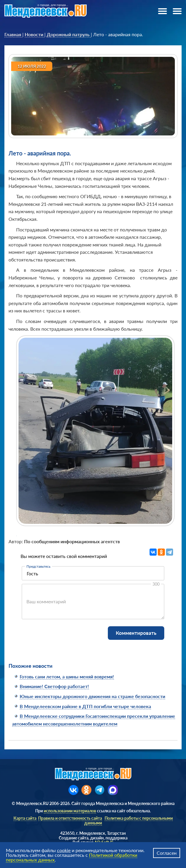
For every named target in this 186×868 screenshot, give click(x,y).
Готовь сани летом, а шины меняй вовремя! (67, 676)
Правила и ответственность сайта (70, 818)
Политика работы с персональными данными (129, 820)
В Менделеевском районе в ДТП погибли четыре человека (85, 706)
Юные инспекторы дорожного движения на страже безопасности (92, 696)
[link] (13, 34)
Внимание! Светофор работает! (54, 686)
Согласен (167, 853)
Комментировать (136, 633)
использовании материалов (70, 811)
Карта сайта (25, 818)
